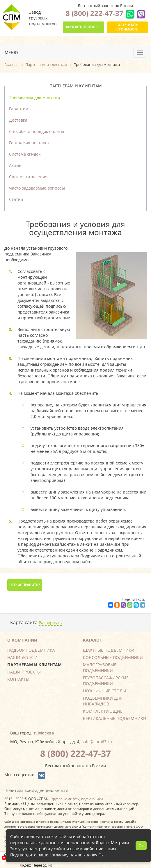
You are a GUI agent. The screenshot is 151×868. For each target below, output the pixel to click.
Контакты (18, 679)
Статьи (16, 199)
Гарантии (19, 109)
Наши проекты (24, 672)
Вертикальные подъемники (115, 718)
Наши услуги (22, 657)
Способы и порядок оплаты (37, 131)
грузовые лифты (65, 799)
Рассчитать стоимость (127, 27)
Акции (15, 165)
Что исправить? (25, 585)
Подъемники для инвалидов (103, 701)
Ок (141, 846)
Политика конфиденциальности (36, 790)
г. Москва (44, 733)
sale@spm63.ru (97, 742)
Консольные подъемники (113, 657)
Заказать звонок (81, 27)
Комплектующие (103, 711)
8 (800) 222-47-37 (95, 13)
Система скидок (25, 154)
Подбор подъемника (31, 650)
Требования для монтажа (35, 97)
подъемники (92, 799)
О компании (22, 640)
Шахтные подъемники (109, 650)
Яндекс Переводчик (36, 865)
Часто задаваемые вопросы (37, 188)
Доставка (18, 120)
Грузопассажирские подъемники (106, 681)
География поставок (29, 143)
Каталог (92, 640)
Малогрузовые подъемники (100, 668)
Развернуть (50, 623)
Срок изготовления (28, 177)
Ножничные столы (104, 691)
